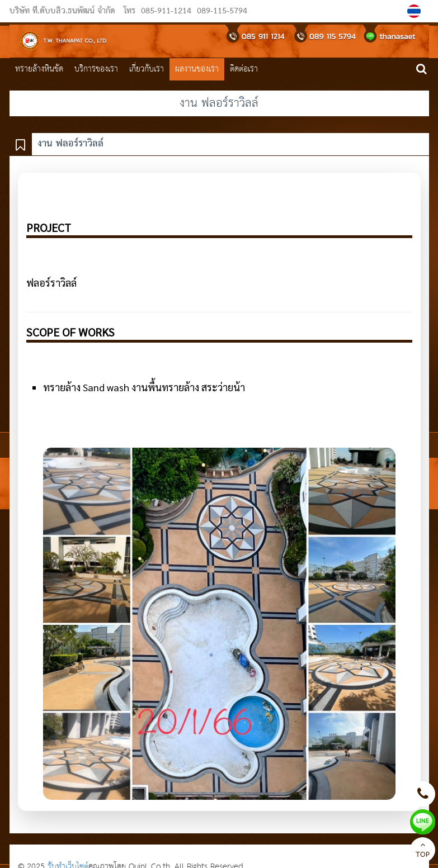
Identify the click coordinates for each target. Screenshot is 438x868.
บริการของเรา (96, 69)
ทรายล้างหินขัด (39, 69)
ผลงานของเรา (197, 69)
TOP (423, 851)
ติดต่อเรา (244, 69)
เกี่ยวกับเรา (147, 69)
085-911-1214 (166, 11)
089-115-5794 (221, 11)
